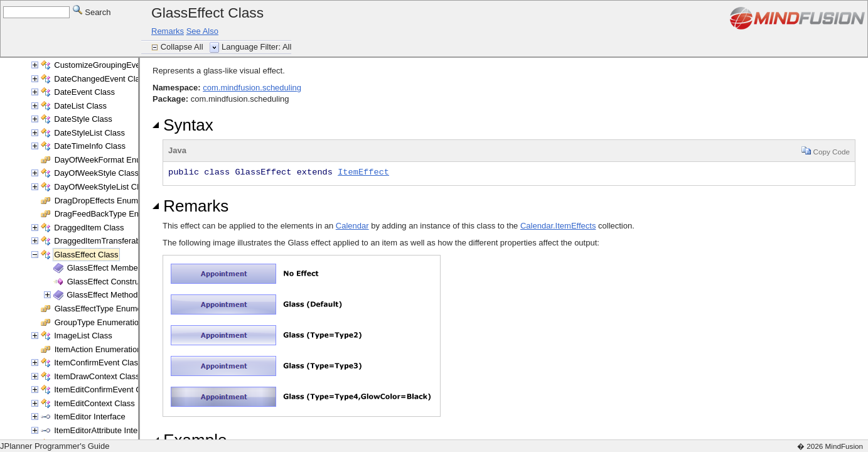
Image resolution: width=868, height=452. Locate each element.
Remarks (168, 31)
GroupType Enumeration (99, 322)
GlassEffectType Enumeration (109, 309)
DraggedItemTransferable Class (112, 241)
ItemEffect (363, 172)
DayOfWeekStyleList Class (103, 187)
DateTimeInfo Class (90, 146)
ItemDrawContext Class (97, 376)
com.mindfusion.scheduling (252, 88)
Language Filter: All (256, 47)
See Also (202, 31)
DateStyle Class (83, 119)
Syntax (183, 125)
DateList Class (80, 106)
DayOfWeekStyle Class (96, 173)
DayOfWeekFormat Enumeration (114, 160)
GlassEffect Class (86, 255)
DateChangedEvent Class (101, 79)
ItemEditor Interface (89, 417)
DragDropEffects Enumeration (109, 201)
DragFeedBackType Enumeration (115, 214)
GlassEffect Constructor (110, 282)
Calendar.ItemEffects (558, 226)
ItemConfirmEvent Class (98, 363)
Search (92, 12)
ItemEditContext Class (94, 403)
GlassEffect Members (106, 268)
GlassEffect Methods (104, 295)
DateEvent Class (84, 92)
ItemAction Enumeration (98, 349)
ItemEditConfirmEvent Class (105, 390)
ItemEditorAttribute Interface (105, 430)
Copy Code (826, 150)
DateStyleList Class (89, 133)
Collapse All (183, 47)
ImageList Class (83, 336)
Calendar (352, 226)
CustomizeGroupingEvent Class (112, 65)
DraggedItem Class (89, 228)
